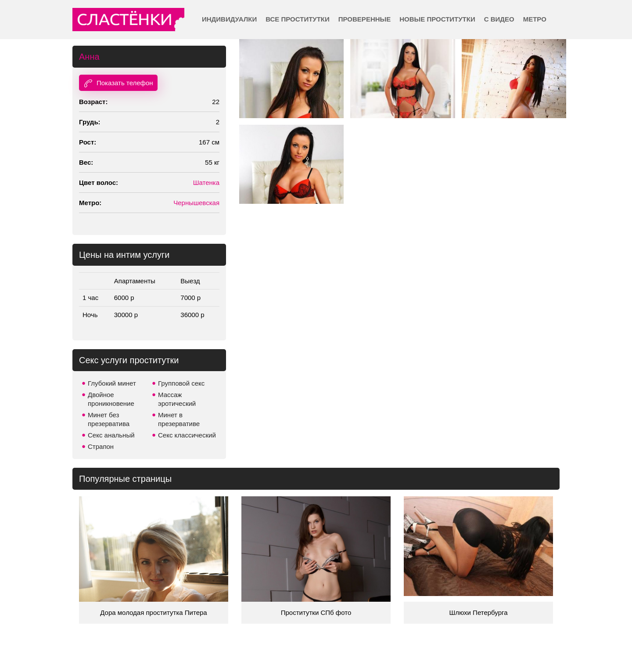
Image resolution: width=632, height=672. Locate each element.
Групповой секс (181, 383)
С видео (499, 19)
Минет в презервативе (179, 419)
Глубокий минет (112, 383)
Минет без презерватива (109, 419)
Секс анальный (111, 435)
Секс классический (187, 435)
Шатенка (206, 182)
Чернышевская (196, 203)
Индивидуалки (229, 19)
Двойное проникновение (111, 399)
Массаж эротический (177, 399)
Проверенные (364, 19)
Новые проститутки (437, 19)
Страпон (101, 446)
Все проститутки (298, 19)
